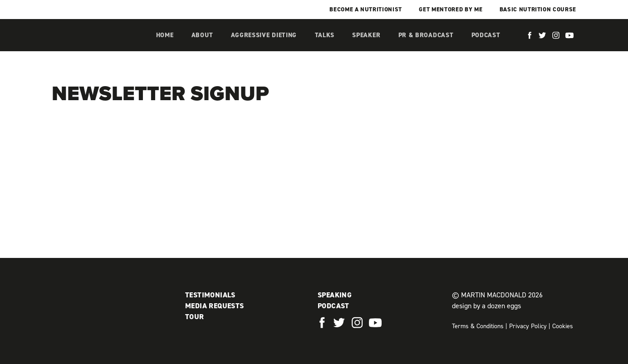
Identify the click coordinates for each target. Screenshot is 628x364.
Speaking (335, 295)
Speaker (366, 35)
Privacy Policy (528, 326)
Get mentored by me (451, 9)
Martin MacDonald (99, 44)
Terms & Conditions (478, 326)
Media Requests (215, 306)
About (202, 35)
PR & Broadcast (426, 35)
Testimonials (210, 295)
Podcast (486, 35)
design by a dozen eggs (486, 306)
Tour (195, 317)
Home (165, 35)
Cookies (563, 326)
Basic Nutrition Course (538, 9)
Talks (325, 35)
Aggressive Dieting (264, 35)
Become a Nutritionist (366, 9)
